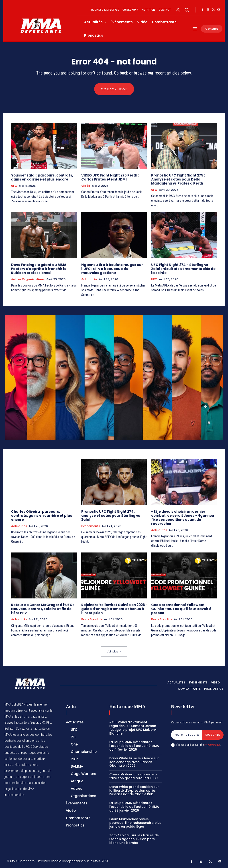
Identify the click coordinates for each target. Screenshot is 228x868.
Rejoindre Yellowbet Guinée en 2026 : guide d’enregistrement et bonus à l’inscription (114, 609)
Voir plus (114, 652)
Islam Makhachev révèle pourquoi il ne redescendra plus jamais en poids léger (135, 823)
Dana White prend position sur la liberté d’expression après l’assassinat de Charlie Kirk (134, 791)
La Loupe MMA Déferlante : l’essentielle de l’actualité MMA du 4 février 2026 (134, 746)
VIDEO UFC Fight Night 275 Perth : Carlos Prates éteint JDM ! (110, 177)
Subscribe (213, 735)
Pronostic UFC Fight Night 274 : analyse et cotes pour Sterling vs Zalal (111, 516)
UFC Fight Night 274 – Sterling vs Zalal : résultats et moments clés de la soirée (183, 269)
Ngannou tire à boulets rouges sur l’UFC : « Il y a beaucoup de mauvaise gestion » (112, 269)
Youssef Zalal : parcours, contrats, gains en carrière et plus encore (42, 177)
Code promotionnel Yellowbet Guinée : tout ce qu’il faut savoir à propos (181, 609)
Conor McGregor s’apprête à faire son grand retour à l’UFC (133, 776)
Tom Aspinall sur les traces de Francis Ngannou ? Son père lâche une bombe (134, 839)
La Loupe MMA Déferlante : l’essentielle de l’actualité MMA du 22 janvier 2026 (134, 807)
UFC (14, 186)
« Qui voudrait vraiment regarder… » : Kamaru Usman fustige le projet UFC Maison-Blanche (133, 728)
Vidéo (86, 186)
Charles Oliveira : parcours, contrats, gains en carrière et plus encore (42, 516)
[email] (186, 735)
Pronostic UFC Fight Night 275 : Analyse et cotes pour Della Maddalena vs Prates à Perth (178, 179)
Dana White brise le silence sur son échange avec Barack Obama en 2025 (134, 762)
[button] (187, 10)
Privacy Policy (212, 745)
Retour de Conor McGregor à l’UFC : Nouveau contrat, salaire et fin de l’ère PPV (43, 609)
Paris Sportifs (92, 620)
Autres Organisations (28, 279)
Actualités (89, 279)
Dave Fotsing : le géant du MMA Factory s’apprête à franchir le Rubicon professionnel (39, 269)
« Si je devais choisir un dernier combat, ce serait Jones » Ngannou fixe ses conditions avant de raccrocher (183, 518)
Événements (91, 526)
